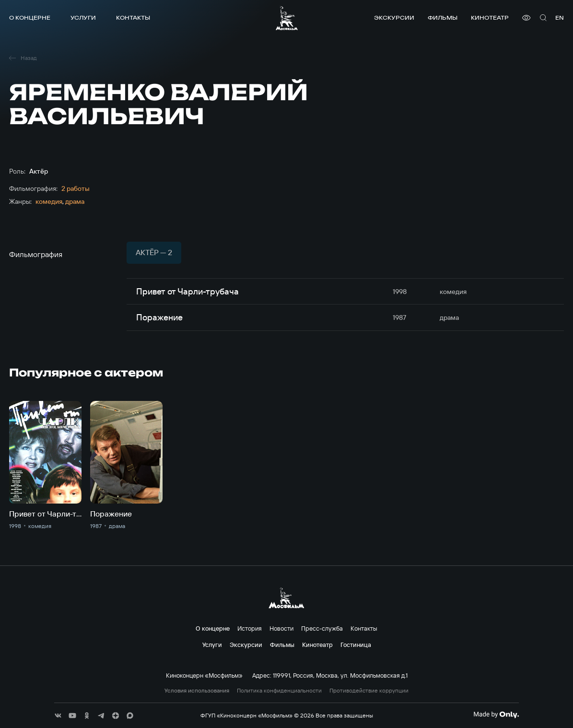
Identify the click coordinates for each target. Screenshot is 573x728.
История (250, 628)
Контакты (133, 18)
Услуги (83, 18)
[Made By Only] (496, 715)
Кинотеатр (490, 18)
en (560, 18)
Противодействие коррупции (369, 691)
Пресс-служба (322, 628)
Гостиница (356, 645)
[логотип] (287, 18)
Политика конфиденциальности (279, 691)
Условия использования (197, 691)
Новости (281, 628)
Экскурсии (394, 18)
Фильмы (443, 18)
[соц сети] (58, 716)
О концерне (30, 18)
